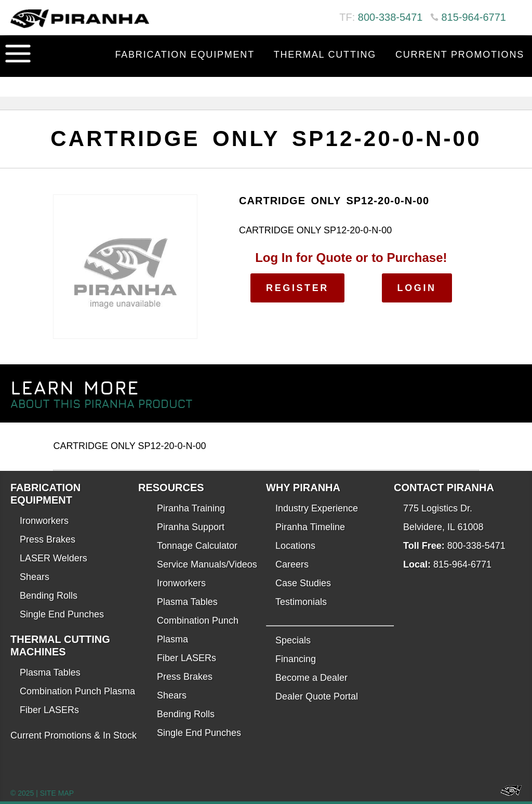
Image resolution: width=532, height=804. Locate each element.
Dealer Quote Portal (317, 696)
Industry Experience (317, 508)
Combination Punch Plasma (77, 691)
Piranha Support (191, 527)
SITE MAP (57, 793)
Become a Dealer (311, 678)
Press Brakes (48, 539)
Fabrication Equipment (185, 55)
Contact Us (490, 81)
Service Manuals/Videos (207, 564)
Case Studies (303, 583)
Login (417, 288)
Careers (292, 564)
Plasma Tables (50, 673)
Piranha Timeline (310, 527)
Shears (35, 577)
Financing (296, 659)
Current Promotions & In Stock (74, 735)
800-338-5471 (390, 17)
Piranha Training (191, 508)
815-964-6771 (474, 17)
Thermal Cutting (325, 55)
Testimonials (301, 602)
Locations (295, 546)
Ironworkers (44, 521)
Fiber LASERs (49, 710)
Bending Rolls (49, 596)
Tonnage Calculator (197, 546)
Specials (293, 640)
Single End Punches (62, 614)
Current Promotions (460, 55)
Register (297, 288)
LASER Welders (54, 558)
